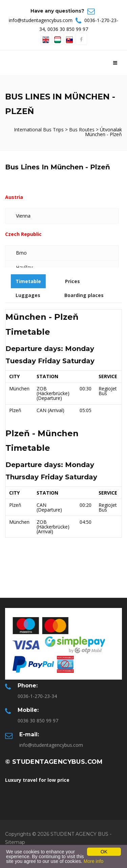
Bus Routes (82, 130)
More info (93, 861)
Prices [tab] (72, 281)
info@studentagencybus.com (41, 20)
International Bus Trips (39, 130)
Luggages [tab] (28, 295)
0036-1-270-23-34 (37, 696)
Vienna (23, 216)
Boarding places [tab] (84, 295)
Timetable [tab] (28, 281)
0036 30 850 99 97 (68, 29)
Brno (21, 253)
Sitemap (15, 842)
